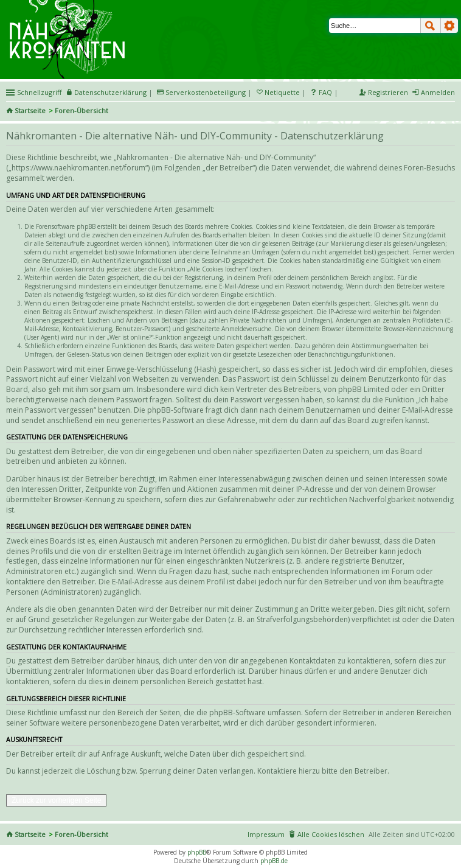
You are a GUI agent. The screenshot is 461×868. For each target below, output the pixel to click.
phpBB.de (274, 861)
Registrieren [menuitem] (388, 92)
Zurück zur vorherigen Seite (56, 800)
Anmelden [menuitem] (438, 92)
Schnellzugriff (39, 92)
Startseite (30, 110)
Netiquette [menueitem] (282, 92)
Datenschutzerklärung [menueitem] (110, 92)
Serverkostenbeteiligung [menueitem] (206, 92)
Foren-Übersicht (81, 110)
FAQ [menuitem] (325, 92)
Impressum (266, 834)
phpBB (197, 852)
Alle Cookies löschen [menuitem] (331, 834)
